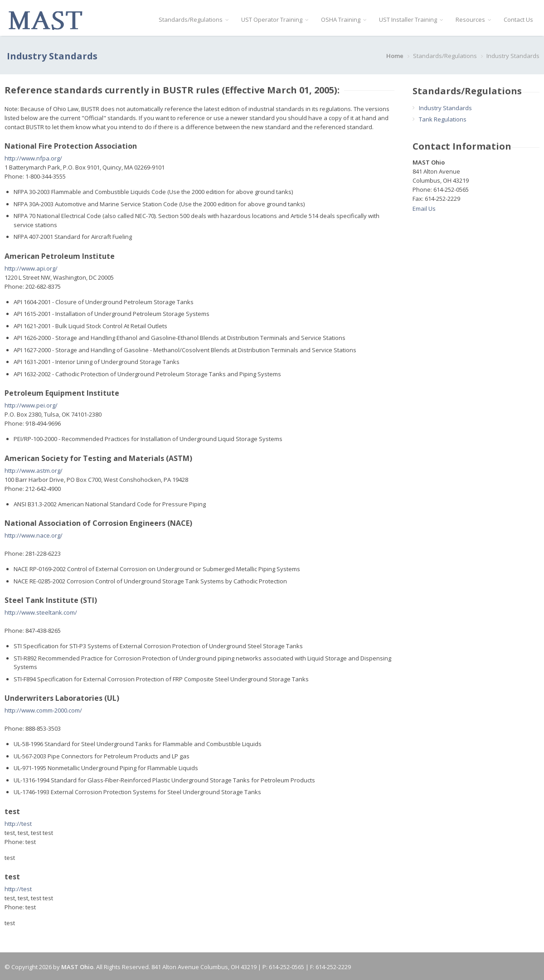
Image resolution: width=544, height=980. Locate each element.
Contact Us (518, 19)
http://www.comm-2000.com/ (43, 710)
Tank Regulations (443, 119)
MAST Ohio (77, 967)
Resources (473, 19)
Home (395, 56)
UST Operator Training (275, 19)
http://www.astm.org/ (34, 471)
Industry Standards (445, 108)
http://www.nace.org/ (34, 535)
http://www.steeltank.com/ (41, 612)
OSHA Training (344, 19)
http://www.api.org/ (31, 268)
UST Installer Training (411, 19)
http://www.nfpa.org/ (33, 158)
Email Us (424, 209)
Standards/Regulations (194, 19)
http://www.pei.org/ (31, 405)
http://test (18, 824)
